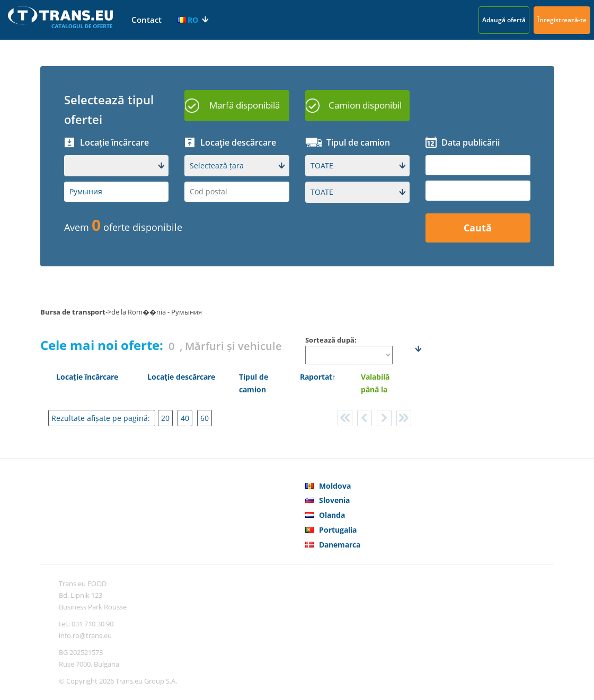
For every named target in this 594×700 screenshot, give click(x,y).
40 (185, 418)
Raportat (316, 377)
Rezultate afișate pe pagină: (102, 418)
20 (165, 418)
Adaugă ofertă (504, 20)
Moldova (335, 486)
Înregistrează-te (562, 20)
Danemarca (340, 545)
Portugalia (338, 530)
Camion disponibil (365, 105)
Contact (147, 20)
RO (188, 20)
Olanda (332, 515)
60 (205, 418)
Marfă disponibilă (245, 105)
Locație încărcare (87, 377)
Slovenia (334, 500)
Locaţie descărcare (181, 377)
